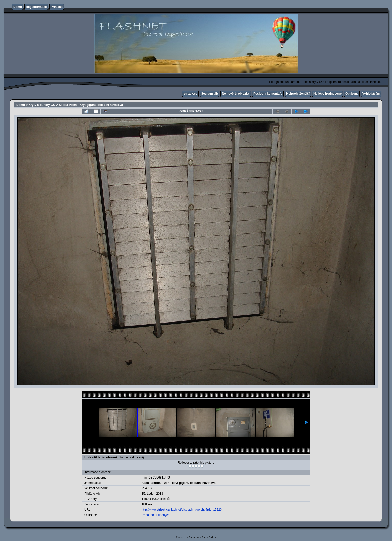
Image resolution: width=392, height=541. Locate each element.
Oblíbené (352, 94)
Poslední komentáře (268, 94)
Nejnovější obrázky (236, 94)
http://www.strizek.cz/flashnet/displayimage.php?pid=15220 (182, 510)
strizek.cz (190, 94)
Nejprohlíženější (298, 94)
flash (145, 483)
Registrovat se (36, 7)
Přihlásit (57, 7)
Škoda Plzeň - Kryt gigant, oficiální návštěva (91, 105)
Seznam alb (210, 94)
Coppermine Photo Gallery (202, 537)
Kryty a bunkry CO (42, 105)
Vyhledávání (371, 94)
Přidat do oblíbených (156, 515)
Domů (18, 7)
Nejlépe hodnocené (328, 94)
